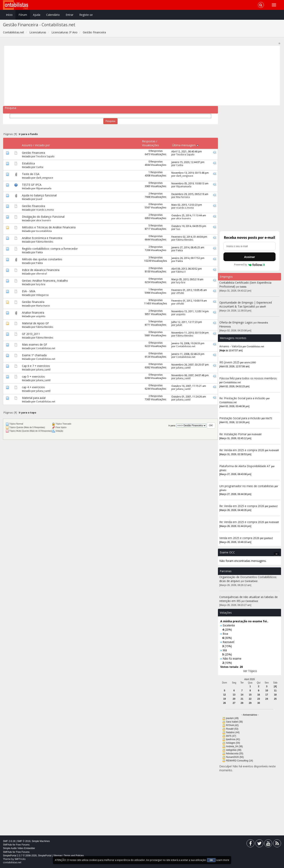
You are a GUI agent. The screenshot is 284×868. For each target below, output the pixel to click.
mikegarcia (42, 295)
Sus (178, 229)
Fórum (23, 15)
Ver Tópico (250, 671)
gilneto (223, 470)
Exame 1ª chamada (34, 355)
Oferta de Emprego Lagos (236, 322)
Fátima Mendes (45, 242)
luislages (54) (233, 743)
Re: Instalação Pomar (233, 434)
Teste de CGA (31, 174)
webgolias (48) (234, 750)
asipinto (41, 316)
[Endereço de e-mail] (249, 246)
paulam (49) (232, 718)
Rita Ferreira (183, 197)
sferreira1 (42, 274)
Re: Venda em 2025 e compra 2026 (242, 450)
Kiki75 (269, 418)
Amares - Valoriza (231, 346)
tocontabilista (44, 231)
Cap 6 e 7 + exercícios (36, 366)
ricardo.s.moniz (45, 210)
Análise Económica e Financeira (42, 238)
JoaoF (39, 199)
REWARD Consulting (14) (239, 761)
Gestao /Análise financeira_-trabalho (45, 281)
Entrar (70, 15)
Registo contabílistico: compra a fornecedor (50, 249)
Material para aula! (34, 398)
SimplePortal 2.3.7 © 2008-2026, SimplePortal (27, 856)
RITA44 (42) (232, 725)
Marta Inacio (43, 306)
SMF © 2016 (24, 841)
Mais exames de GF (35, 344)
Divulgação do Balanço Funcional (43, 217)
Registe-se (86, 15)
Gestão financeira (33, 302)
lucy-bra (41, 284)
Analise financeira (33, 313)
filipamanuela (44, 188)
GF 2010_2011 (31, 334)
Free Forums (23, 845)
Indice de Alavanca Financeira (41, 270)
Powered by (250, 265)
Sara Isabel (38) (234, 722)
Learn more (223, 860)
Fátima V (181, 272)
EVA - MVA (29, 291)
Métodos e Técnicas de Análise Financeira (49, 227)
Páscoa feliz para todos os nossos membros (248, 378)
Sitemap (58, 856)
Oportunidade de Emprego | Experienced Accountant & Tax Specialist (246, 304)
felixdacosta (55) (235, 754)
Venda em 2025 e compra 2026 (239, 538)
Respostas (149, 141)
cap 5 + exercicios (33, 376)
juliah (179, 325)
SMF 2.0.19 (9, 841)
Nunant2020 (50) (235, 757)
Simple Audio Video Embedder (19, 848)
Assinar (249, 257)
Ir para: (172, 426)
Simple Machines (41, 841)
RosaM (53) (232, 729)
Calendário (53, 15)
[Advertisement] (124, 76)
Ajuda (37, 15)
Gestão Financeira (33, 153)
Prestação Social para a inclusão (240, 418)
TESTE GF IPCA (32, 185)
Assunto (27, 145)
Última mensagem (185, 145)
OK (211, 860)
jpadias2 (273, 506)
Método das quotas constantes (42, 259)
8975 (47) (231, 736)
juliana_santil (43, 369)
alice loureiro (43, 220)
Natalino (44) (233, 732)
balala (243, 287)
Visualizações (150, 145)
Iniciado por (42, 145)
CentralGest (251, 581)
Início (9, 15)
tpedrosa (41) (233, 739)
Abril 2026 (249, 679)
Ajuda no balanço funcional (39, 195)
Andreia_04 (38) (234, 746)
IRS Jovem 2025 (229, 362)
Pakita (39, 252)
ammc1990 (250, 363)
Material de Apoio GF (35, 323)
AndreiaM (256, 434)
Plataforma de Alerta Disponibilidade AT (245, 466)
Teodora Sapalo (45, 156)
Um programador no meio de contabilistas (247, 486)
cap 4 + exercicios (33, 387)
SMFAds (7, 845)
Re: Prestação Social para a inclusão (243, 398)
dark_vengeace (45, 178)
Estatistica (28, 163)
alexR (263, 307)
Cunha (40, 167)
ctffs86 (180, 293)
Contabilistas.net (46, 348)
